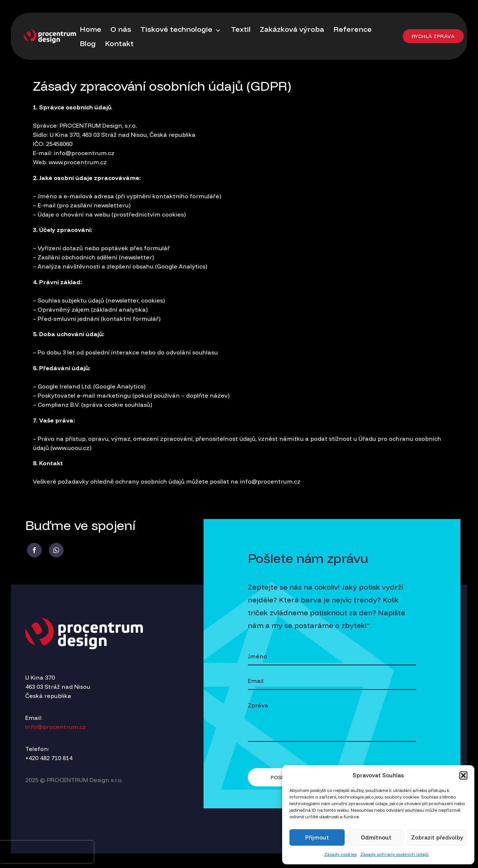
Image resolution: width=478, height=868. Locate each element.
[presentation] (47, 852)
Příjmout (317, 837)
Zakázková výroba (292, 29)
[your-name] (332, 657)
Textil (241, 29)
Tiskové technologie (181, 29)
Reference (352, 29)
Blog (88, 43)
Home (90, 29)
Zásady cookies (340, 854)
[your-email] (332, 681)
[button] (463, 775)
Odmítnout (376, 837)
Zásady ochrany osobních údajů (394, 854)
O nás (121, 29)
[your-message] (332, 719)
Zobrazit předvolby (437, 837)
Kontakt (119, 43)
